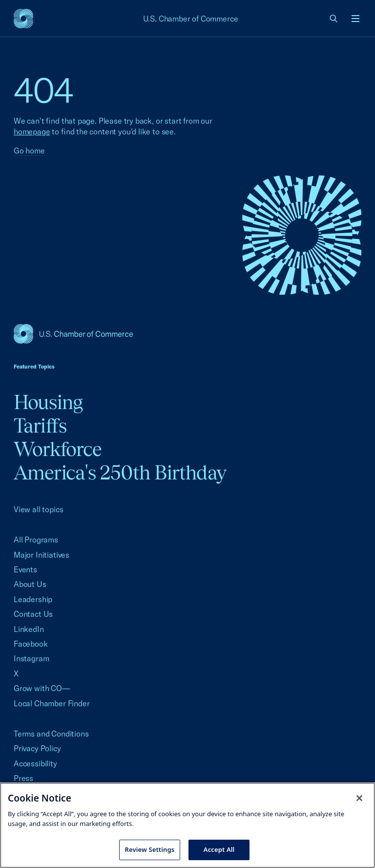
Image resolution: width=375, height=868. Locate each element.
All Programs (36, 540)
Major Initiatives (42, 555)
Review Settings (150, 849)
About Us (30, 584)
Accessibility (35, 763)
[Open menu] (355, 19)
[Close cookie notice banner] (359, 798)
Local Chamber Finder (52, 703)
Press (23, 778)
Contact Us (33, 614)
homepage (32, 131)
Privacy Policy (37, 748)
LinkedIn (29, 629)
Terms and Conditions (51, 734)
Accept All (219, 849)
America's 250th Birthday (120, 472)
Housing (48, 402)
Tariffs (40, 425)
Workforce (58, 449)
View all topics (38, 509)
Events (25, 569)
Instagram (31, 658)
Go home (29, 151)
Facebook (31, 644)
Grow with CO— (42, 688)
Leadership (33, 599)
